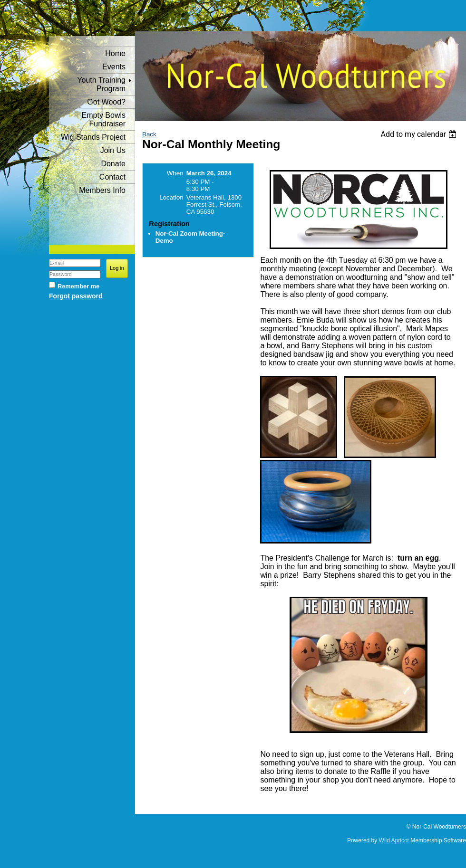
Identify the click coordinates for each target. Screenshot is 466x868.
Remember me (78, 286)
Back (149, 134)
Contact (112, 177)
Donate (113, 164)
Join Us (113, 150)
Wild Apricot (394, 840)
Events (114, 67)
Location (171, 197)
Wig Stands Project (93, 137)
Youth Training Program (101, 84)
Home (115, 53)
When (175, 173)
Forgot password (76, 296)
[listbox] (420, 134)
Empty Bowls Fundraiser (104, 119)
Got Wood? (106, 102)
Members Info (102, 190)
